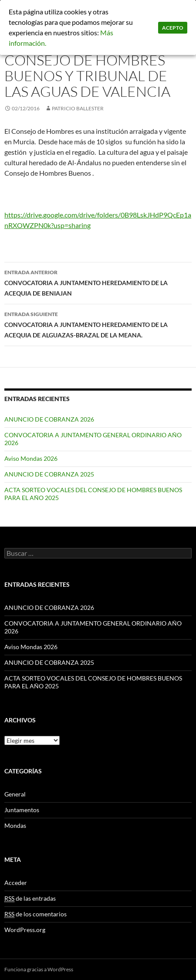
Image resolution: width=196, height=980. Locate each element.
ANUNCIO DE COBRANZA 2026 (49, 419)
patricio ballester (78, 108)
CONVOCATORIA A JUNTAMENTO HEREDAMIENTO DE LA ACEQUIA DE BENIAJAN (98, 282)
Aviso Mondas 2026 (31, 458)
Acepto (173, 28)
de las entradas (30, 898)
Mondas (15, 825)
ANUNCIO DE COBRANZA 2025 (49, 474)
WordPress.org (25, 930)
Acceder (16, 883)
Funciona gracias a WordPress (39, 969)
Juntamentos (22, 810)
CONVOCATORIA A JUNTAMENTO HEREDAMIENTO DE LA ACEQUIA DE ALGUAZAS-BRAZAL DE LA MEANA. (98, 324)
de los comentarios (35, 914)
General (15, 794)
